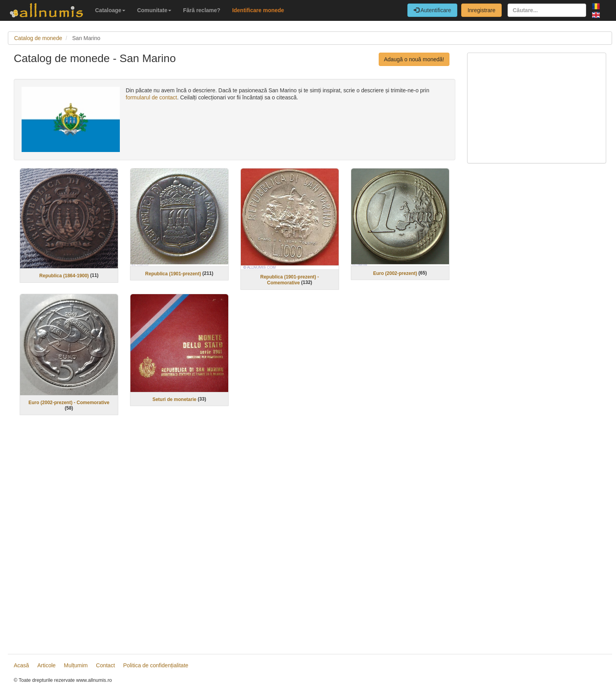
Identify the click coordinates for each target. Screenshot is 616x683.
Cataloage (110, 10)
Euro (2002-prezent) (395, 273)
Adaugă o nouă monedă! (414, 59)
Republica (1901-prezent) (173, 273)
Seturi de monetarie (174, 399)
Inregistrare (481, 10)
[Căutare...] (547, 10)
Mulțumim (76, 665)
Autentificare (432, 10)
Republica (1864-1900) (64, 276)
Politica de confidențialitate (156, 665)
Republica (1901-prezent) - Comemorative (290, 280)
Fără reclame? (202, 10)
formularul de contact (151, 97)
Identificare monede (258, 10)
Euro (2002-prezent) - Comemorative (69, 403)
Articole (47, 665)
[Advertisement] (235, 536)
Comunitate (154, 10)
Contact (105, 665)
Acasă (21, 665)
